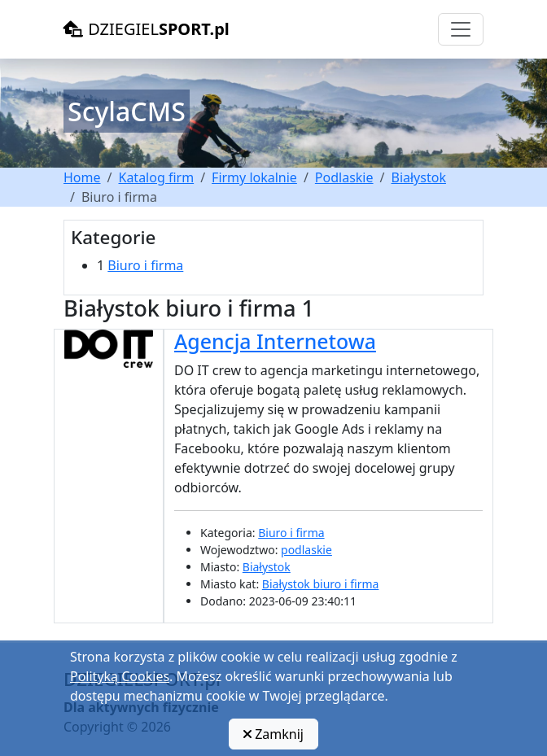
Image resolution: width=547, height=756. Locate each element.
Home (82, 177)
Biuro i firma (145, 265)
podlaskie (306, 550)
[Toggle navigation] (461, 29)
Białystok (418, 177)
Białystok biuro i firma (321, 584)
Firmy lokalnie (254, 177)
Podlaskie (344, 177)
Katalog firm (156, 177)
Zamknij (273, 734)
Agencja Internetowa (275, 341)
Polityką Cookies (120, 676)
